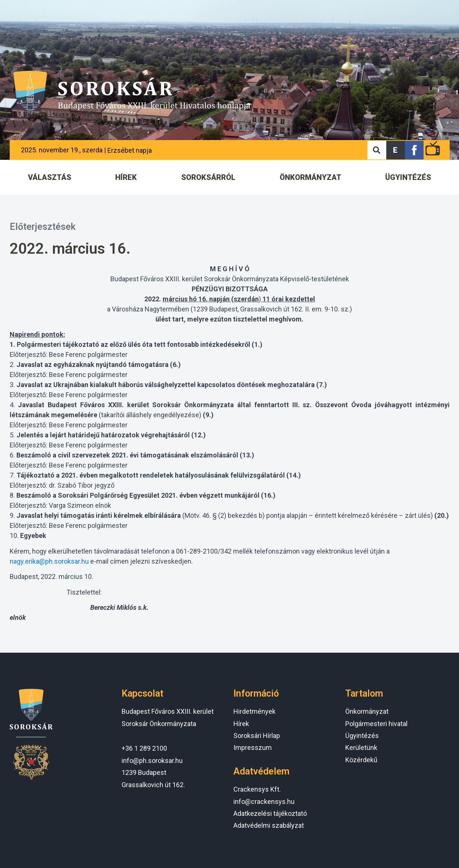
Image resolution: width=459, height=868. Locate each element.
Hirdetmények (254, 711)
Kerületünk (361, 747)
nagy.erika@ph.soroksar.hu (49, 561)
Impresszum (253, 747)
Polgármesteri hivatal (376, 724)
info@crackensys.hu (264, 802)
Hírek (241, 724)
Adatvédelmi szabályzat (269, 825)
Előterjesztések (43, 227)
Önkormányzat (367, 711)
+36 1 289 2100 (144, 748)
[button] (396, 150)
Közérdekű (361, 760)
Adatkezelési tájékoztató (270, 813)
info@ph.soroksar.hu (152, 761)
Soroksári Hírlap (257, 736)
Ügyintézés (362, 736)
